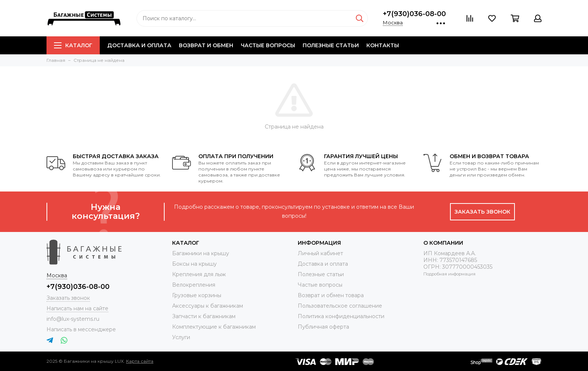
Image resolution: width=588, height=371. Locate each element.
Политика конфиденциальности (341, 316)
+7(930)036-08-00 (414, 14)
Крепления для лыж (199, 274)
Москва (393, 22)
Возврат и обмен (206, 45)
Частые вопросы (268, 45)
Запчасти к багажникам (204, 316)
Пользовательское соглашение (340, 306)
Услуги (181, 337)
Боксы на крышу (194, 264)
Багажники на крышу (201, 253)
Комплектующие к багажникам (214, 327)
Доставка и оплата (139, 45)
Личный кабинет (320, 253)
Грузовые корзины (197, 295)
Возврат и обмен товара (331, 295)
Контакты (383, 45)
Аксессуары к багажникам (208, 306)
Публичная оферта (323, 327)
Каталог (73, 45)
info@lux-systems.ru (73, 319)
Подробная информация (449, 274)
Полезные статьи (331, 45)
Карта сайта (140, 361)
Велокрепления (194, 285)
